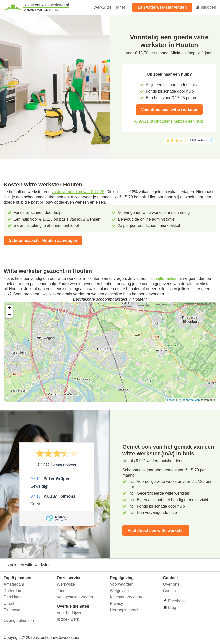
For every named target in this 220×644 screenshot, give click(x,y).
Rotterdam (13, 591)
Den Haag (13, 597)
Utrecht (10, 604)
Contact (170, 591)
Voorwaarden (122, 584)
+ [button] (10, 308)
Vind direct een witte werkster (169, 110)
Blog (172, 608)
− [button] (10, 315)
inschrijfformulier (162, 278)
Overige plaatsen (19, 621)
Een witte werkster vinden (162, 7)
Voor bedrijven (70, 613)
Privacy (116, 604)
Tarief (120, 7)
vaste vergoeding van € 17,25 (78, 192)
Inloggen (206, 7)
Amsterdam (14, 584)
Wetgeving (119, 591)
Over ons (171, 584)
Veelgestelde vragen (75, 597)
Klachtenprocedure (127, 597)
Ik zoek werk (68, 619)
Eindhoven (13, 610)
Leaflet (171, 400)
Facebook (177, 601)
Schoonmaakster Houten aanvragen (43, 240)
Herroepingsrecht (125, 610)
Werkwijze (103, 7)
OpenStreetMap (190, 400)
